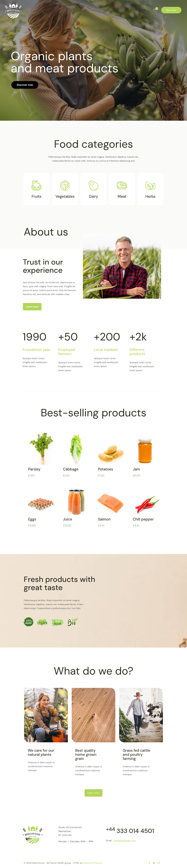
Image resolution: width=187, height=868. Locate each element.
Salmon (104, 519)
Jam (136, 469)
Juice (68, 519)
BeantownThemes (92, 863)
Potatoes (105, 469)
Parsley (34, 469)
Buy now (171, 10)
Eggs (32, 519)
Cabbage (71, 469)
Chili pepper (143, 519)
